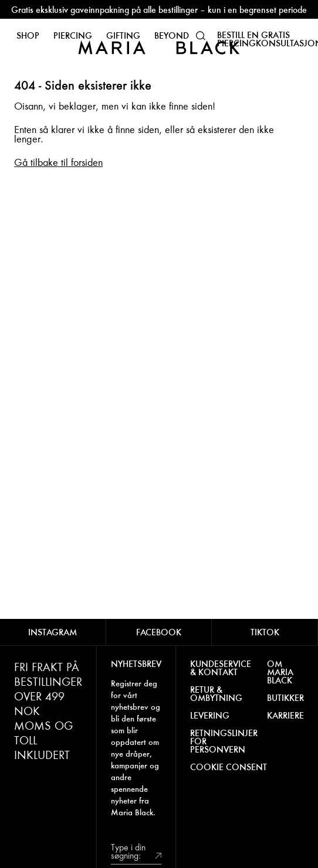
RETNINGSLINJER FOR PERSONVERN (224, 741)
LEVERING (210, 716)
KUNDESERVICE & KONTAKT (221, 668)
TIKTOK (265, 632)
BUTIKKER (285, 698)
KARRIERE (285, 716)
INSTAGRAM (53, 632)
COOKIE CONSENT (229, 767)
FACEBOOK (159, 632)
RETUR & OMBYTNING (216, 694)
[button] (201, 36)
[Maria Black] (159, 47)
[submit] (158, 855)
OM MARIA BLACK (280, 672)
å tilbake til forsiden (62, 162)
